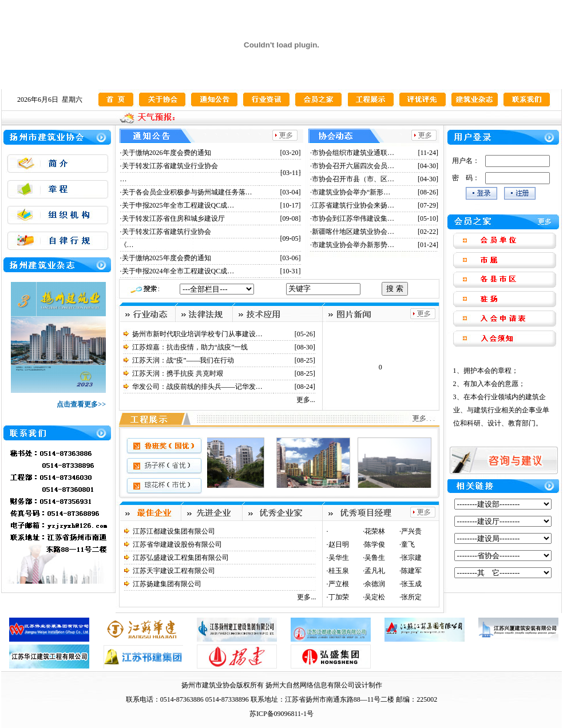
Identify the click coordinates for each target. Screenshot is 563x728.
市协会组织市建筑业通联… (353, 153)
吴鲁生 (375, 558)
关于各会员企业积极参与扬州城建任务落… (187, 192)
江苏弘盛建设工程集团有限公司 (181, 558)
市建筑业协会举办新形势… (353, 245)
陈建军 (411, 571)
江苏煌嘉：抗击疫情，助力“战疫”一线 (190, 347)
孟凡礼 (375, 571)
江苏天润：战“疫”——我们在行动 (183, 360)
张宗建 (411, 558)
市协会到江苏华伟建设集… (353, 218)
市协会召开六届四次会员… (353, 166)
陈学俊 (375, 544)
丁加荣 (339, 597)
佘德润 (375, 584)
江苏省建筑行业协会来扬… (353, 205)
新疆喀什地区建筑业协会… (353, 232)
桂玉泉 (339, 571)
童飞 (408, 544)
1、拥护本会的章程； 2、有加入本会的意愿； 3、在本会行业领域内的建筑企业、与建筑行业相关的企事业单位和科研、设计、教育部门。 (501, 397)
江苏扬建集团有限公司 (167, 584)
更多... (306, 400)
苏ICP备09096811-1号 (281, 714)
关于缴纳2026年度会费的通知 (166, 153)
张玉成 (411, 584)
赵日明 (339, 544)
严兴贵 (411, 531)
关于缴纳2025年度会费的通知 (166, 258)
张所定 (411, 597)
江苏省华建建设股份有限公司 (177, 544)
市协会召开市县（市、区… (353, 179)
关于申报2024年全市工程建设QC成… (178, 271)
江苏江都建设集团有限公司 (174, 531)
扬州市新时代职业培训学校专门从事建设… (197, 334)
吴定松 (375, 597)
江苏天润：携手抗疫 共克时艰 (178, 373)
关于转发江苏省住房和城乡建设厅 (173, 218)
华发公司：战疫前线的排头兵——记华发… (197, 387)
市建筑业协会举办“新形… (351, 192)
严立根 (339, 584)
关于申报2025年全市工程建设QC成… (178, 205)
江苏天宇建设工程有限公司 (174, 571)
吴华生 (339, 558)
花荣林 (375, 531)
